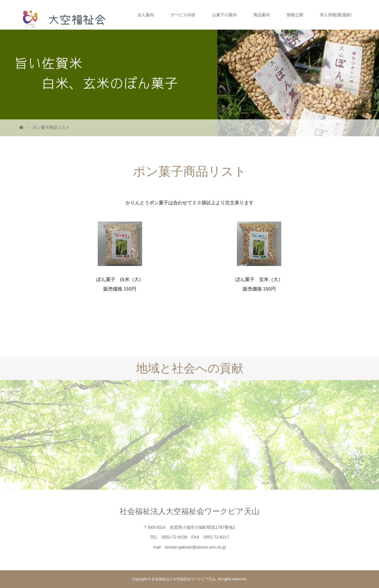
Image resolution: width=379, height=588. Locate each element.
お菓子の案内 (224, 15)
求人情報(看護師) (336, 15)
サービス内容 (183, 15)
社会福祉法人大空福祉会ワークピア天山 (189, 511)
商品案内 (262, 15)
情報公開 (295, 15)
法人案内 (146, 15)
